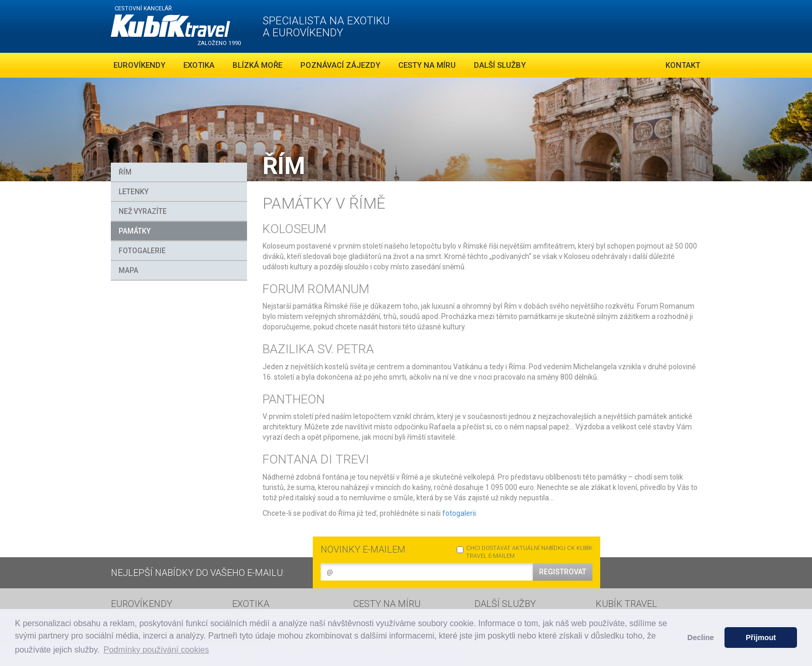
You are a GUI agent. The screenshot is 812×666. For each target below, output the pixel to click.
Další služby (500, 65)
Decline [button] (700, 638)
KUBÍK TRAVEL (626, 604)
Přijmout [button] (761, 638)
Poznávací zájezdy (340, 65)
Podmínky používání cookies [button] (156, 650)
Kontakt (683, 65)
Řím (125, 172)
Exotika (199, 65)
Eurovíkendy (139, 65)
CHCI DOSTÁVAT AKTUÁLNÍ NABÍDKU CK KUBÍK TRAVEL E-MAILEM (525, 552)
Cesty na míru (427, 65)
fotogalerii (459, 513)
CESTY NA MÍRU (387, 604)
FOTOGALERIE (142, 251)
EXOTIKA (251, 604)
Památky (135, 231)
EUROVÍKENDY (142, 604)
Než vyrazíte (143, 211)
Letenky (134, 192)
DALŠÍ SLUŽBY (505, 604)
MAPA (128, 270)
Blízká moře (257, 65)
